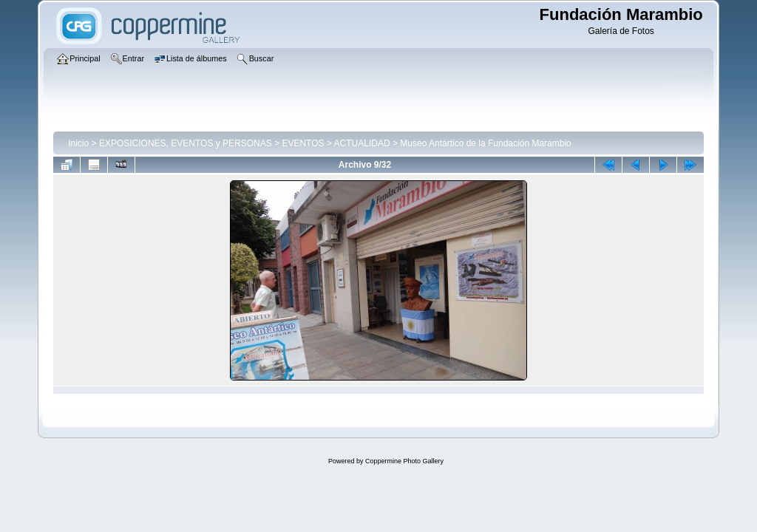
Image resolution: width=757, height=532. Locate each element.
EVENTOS (303, 143)
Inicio (78, 143)
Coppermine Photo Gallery (404, 461)
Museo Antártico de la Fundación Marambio (485, 143)
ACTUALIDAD (362, 143)
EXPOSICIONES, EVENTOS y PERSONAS (186, 143)
